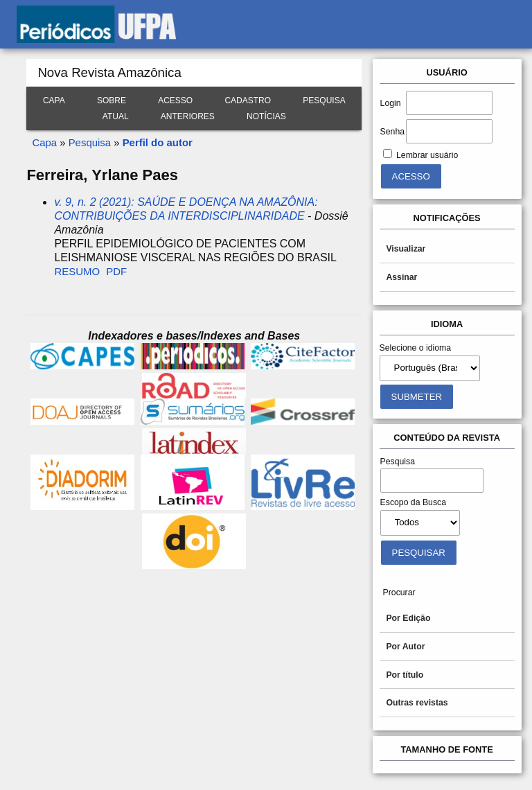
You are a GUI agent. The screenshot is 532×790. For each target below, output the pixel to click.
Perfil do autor (158, 142)
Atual (116, 116)
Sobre (112, 100)
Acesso (175, 100)
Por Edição (408, 618)
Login (391, 103)
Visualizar (406, 249)
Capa (54, 100)
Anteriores (188, 116)
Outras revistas (417, 703)
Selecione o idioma (416, 348)
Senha (392, 132)
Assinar (401, 277)
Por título (405, 675)
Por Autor (405, 647)
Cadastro (248, 100)
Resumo (77, 271)
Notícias (266, 116)
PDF (116, 271)
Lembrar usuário (427, 155)
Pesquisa (324, 100)
